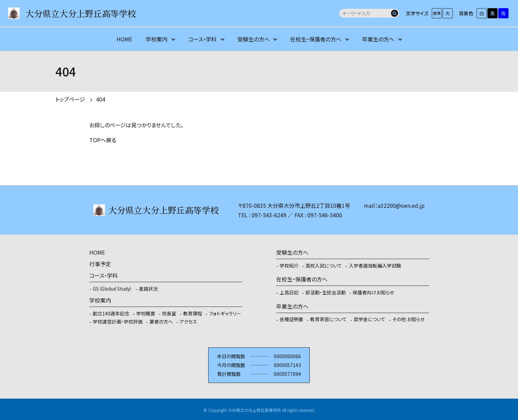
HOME (124, 39)
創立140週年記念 (111, 313)
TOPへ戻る (103, 140)
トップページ (70, 99)
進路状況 (148, 289)
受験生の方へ (254, 39)
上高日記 (289, 292)
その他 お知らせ (408, 319)
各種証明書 (291, 319)
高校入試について (324, 266)
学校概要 (146, 313)
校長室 (169, 313)
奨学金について (370, 319)
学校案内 (157, 39)
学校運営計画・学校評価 (118, 322)
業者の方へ (161, 322)
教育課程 (193, 313)
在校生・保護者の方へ (316, 39)
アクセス (188, 322)
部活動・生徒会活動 (326, 292)
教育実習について (328, 319)
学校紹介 (289, 266)
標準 (437, 13)
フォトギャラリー (225, 313)
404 (101, 99)
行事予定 (100, 264)
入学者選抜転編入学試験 (375, 266)
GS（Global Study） (112, 289)
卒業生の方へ (378, 39)
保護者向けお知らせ (373, 292)
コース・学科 (202, 39)
